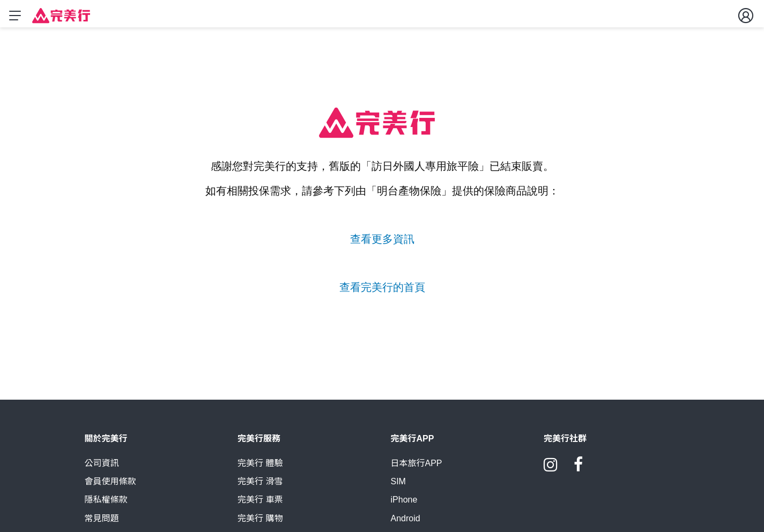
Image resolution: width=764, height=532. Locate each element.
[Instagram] (551, 473)
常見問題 (102, 523)
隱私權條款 (106, 504)
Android (406, 523)
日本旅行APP (417, 467)
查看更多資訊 (382, 239)
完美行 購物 (260, 523)
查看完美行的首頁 (382, 287)
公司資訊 (102, 467)
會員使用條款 (110, 486)
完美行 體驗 (260, 467)
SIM (398, 486)
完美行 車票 (260, 504)
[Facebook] (578, 473)
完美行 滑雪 (260, 486)
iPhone (404, 504)
